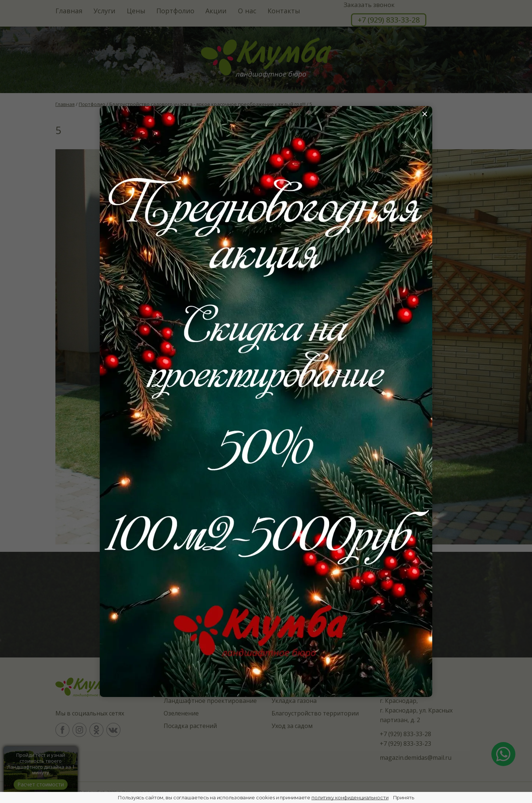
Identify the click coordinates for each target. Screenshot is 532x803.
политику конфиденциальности (350, 797)
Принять (404, 797)
